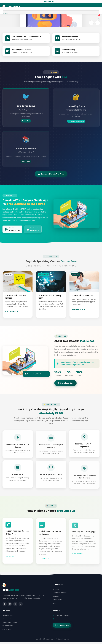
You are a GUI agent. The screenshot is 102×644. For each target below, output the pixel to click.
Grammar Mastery (9, 619)
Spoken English (8, 615)
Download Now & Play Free (51, 177)
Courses (56, 596)
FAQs (54, 603)
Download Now (69, 383)
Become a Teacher (60, 593)
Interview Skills (8, 626)
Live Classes (7, 629)
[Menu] (98, 7)
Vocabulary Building (10, 622)
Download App (62, 625)
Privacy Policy (58, 600)
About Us (56, 589)
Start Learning (12, 314)
